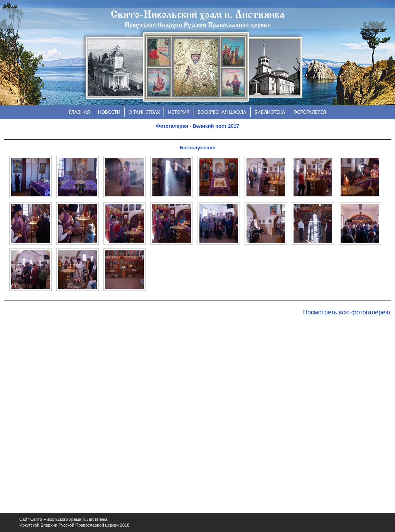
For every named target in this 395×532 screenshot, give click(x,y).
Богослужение (197, 148)
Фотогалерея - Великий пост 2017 (197, 126)
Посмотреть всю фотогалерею (346, 312)
